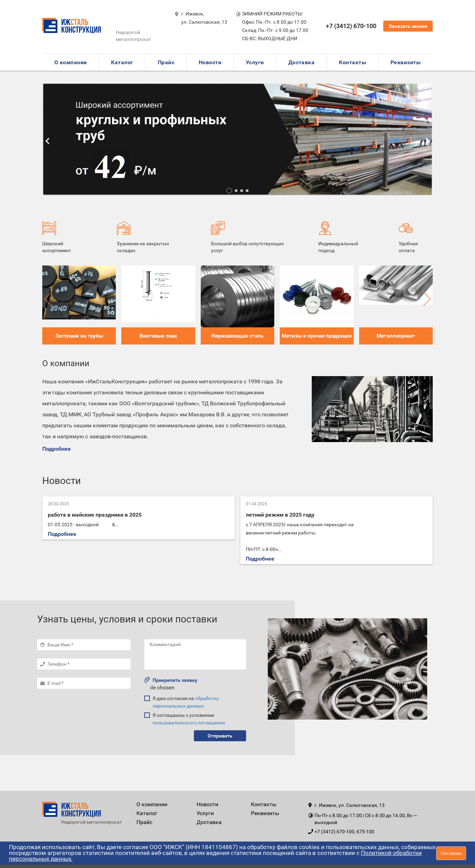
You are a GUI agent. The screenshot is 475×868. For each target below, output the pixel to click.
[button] (229, 191)
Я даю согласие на (186, 702)
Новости (210, 62)
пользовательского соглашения (189, 723)
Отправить (220, 736)
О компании (71, 62)
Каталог (122, 62)
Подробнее (57, 449)
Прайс (166, 62)
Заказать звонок (408, 26)
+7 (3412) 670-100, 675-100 (344, 832)
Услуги (255, 62)
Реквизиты (406, 62)
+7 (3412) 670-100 (351, 26)
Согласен (451, 853)
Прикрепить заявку (171, 680)
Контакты (352, 62)
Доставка (302, 62)
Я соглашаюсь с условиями (189, 719)
